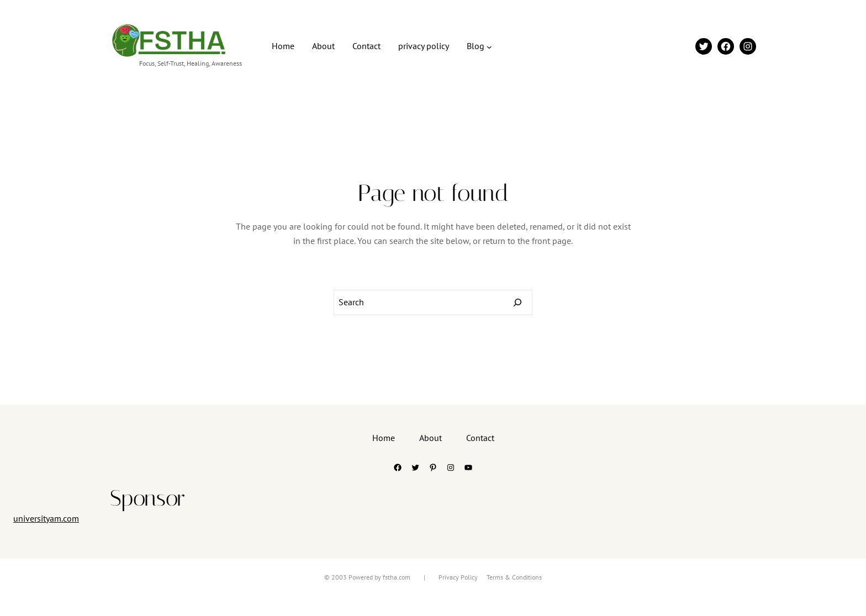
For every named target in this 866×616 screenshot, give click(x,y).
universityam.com (46, 518)
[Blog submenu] (489, 46)
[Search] (518, 302)
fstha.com (397, 577)
